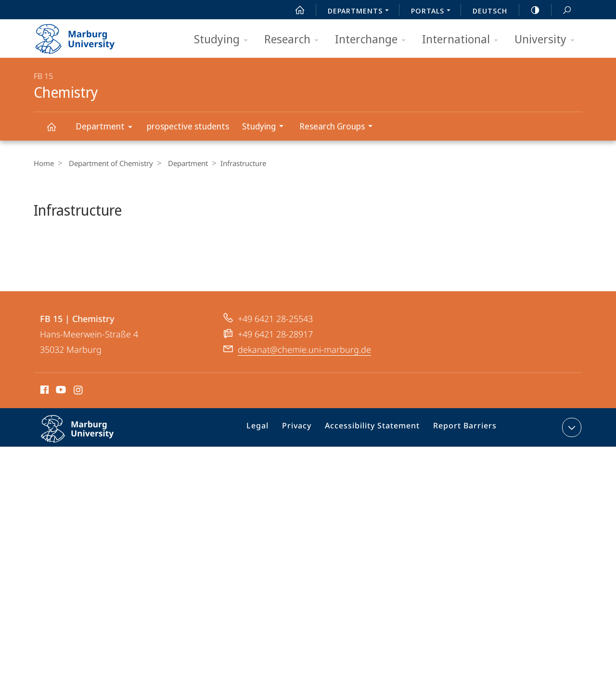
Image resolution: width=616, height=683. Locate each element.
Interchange (373, 40)
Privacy (306, 468)
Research (295, 40)
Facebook (44, 430)
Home (44, 163)
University (548, 40)
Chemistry (57, 131)
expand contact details (571, 466)
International (463, 40)
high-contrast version (530, 10)
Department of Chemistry (109, 163)
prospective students (188, 126)
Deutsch (490, 11)
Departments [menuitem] (361, 12)
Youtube (60, 430)
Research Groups (339, 127)
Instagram (79, 430)
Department (107, 128)
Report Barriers (462, 468)
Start (295, 10)
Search (562, 10)
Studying (224, 40)
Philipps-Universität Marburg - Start (85, 36)
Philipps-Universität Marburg (88, 475)
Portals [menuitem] (433, 12)
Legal (270, 468)
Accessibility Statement (376, 468)
